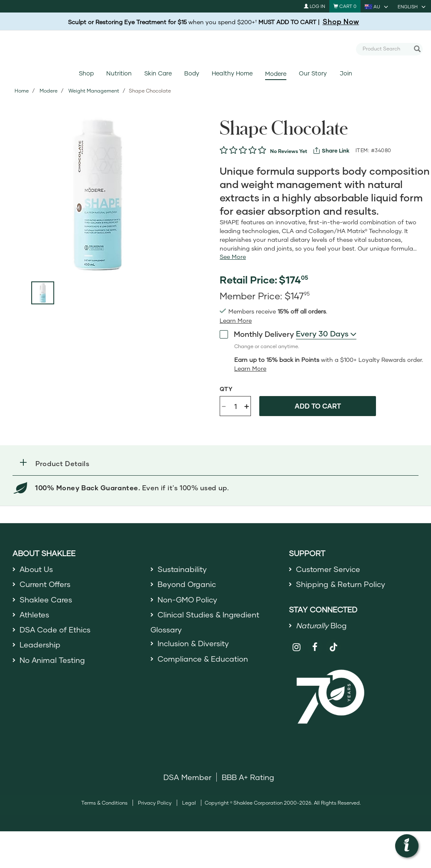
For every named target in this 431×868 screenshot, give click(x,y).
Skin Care (158, 73)
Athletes (35, 615)
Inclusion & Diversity (193, 644)
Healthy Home (232, 73)
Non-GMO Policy (188, 600)
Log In (314, 6)
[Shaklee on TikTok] (333, 642)
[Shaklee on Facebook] (315, 647)
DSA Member (187, 778)
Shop (86, 73)
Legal (189, 803)
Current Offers (45, 585)
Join (346, 73)
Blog (321, 625)
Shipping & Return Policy (341, 585)
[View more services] (331, 151)
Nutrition (119, 73)
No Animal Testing (53, 660)
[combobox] (386, 49)
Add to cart (318, 406)
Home (22, 91)
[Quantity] (236, 406)
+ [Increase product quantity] (247, 406)
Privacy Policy (155, 803)
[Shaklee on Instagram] (297, 647)
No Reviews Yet (289, 151)
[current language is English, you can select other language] (412, 6)
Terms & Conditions (104, 803)
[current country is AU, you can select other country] (377, 6)
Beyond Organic (187, 585)
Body (192, 73)
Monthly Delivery (257, 334)
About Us (36, 569)
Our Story (313, 73)
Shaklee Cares (46, 600)
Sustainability (182, 569)
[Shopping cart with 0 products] (345, 6)
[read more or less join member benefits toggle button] (236, 321)
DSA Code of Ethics (55, 630)
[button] (215, 463)
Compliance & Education (203, 659)
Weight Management (94, 91)
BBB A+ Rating (248, 778)
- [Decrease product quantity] (224, 405)
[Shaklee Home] (215, 49)
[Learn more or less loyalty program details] (250, 369)
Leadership (40, 645)
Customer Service (328, 569)
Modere (276, 74)
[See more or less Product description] (233, 257)
